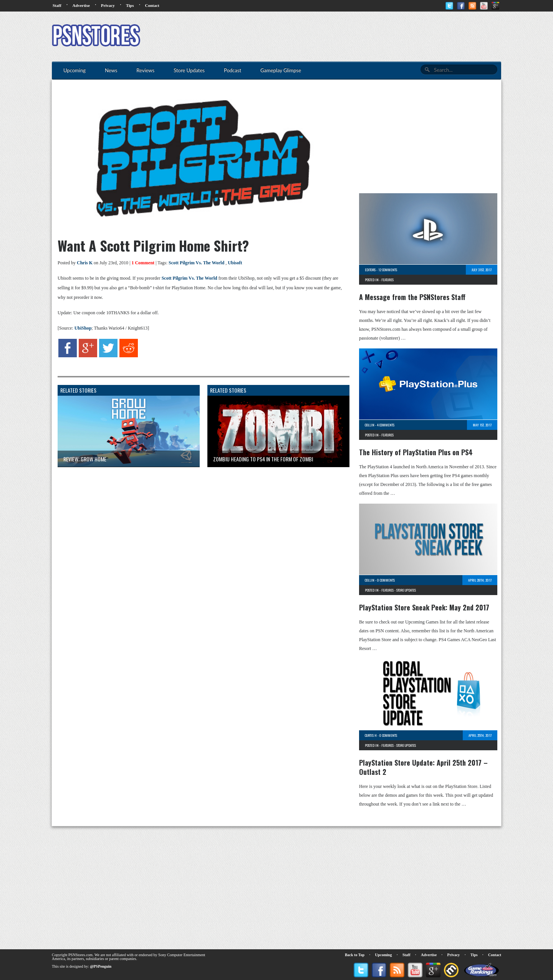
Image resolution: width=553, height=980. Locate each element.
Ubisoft (235, 263)
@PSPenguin (101, 966)
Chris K (85, 263)
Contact (152, 5)
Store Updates (406, 590)
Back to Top (355, 955)
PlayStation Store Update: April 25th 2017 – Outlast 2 (423, 767)
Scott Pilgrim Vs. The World (196, 263)
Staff (57, 5)
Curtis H (371, 735)
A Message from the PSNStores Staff (412, 297)
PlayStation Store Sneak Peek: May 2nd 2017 (424, 607)
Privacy (108, 5)
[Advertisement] (361, 36)
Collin (370, 425)
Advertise (81, 5)
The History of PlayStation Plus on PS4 (416, 452)
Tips (130, 5)
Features (387, 280)
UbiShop (83, 328)
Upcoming (384, 955)
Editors (370, 270)
